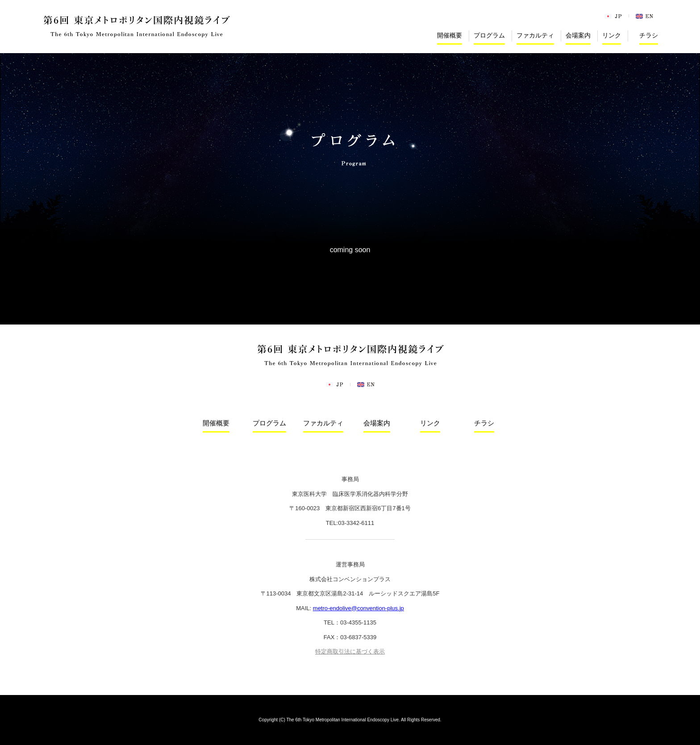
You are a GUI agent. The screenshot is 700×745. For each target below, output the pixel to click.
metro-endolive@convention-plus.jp (358, 608)
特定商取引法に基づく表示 (350, 651)
